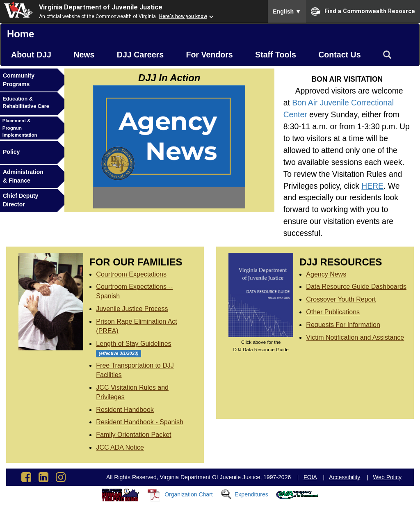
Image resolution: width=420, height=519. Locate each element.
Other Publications (333, 312)
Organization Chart (189, 494)
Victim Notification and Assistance (355, 337)
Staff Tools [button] (276, 55)
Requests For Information (343, 325)
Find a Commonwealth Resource (363, 11)
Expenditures (251, 494)
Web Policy (387, 477)
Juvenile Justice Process (132, 309)
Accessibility (345, 477)
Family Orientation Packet (134, 435)
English (287, 11)
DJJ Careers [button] (140, 55)
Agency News (326, 274)
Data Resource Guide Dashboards (356, 287)
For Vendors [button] (209, 55)
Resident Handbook (125, 410)
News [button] (84, 55)
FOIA (310, 477)
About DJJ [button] (31, 55)
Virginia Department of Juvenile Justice (101, 7)
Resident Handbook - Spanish (140, 422)
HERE (372, 186)
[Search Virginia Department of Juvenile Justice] (387, 55)
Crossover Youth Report (341, 299)
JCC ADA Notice (120, 447)
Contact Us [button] (339, 55)
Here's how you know (183, 16)
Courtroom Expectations (131, 274)
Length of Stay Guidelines (134, 344)
